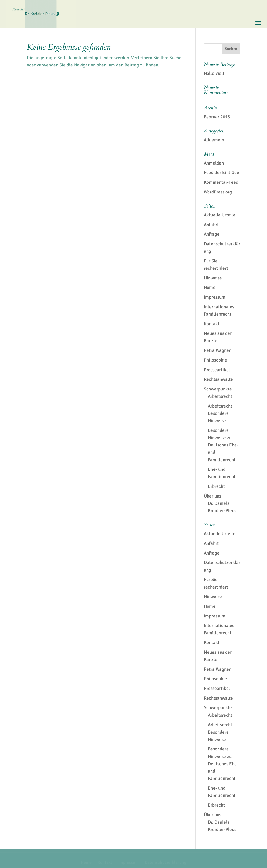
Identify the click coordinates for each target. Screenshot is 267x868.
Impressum (215, 297)
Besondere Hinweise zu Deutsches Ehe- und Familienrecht (223, 445)
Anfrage (212, 234)
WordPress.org (218, 192)
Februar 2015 (217, 117)
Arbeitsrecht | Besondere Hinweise (221, 413)
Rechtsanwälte (218, 379)
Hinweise (213, 278)
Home (210, 287)
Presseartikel (217, 370)
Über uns (212, 496)
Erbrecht (216, 486)
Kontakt (212, 324)
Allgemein (214, 140)
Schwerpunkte (218, 389)
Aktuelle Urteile (220, 215)
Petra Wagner (217, 350)
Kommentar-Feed (221, 182)
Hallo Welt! (215, 73)
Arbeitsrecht (220, 396)
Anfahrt (211, 225)
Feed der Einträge (222, 173)
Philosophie (215, 360)
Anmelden (214, 163)
